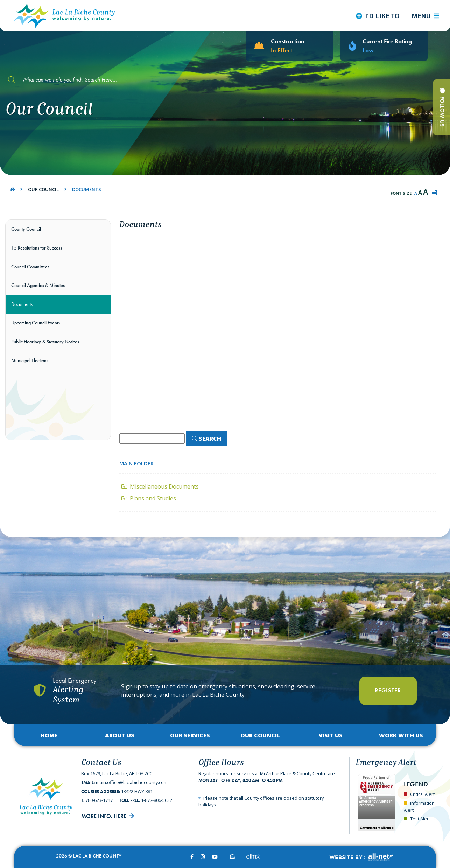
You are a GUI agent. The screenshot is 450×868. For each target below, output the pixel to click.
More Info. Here (104, 816)
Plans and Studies (149, 498)
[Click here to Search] (206, 439)
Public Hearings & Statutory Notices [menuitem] (45, 342)
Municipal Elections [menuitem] (30, 360)
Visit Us (331, 735)
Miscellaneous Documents (160, 486)
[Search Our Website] (80, 80)
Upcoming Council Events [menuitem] (36, 323)
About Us (120, 735)
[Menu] (425, 16)
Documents (87, 189)
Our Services (190, 735)
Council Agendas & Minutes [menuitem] (38, 285)
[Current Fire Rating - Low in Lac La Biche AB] (384, 46)
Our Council (43, 189)
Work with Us (401, 735)
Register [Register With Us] (388, 690)
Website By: (361, 857)
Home (49, 735)
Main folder (136, 463)
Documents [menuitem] (22, 304)
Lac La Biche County (64, 16)
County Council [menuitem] (26, 229)
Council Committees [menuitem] (30, 267)
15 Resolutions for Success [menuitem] (37, 248)
